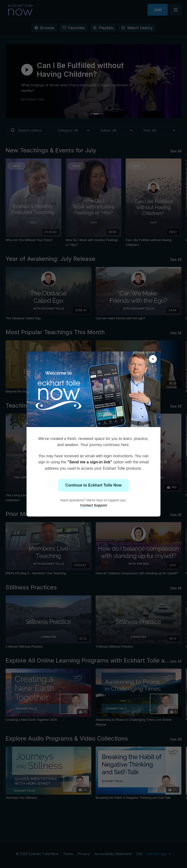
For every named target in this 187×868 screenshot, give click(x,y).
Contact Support (93, 505)
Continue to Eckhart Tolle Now (94, 485)
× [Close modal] (153, 359)
